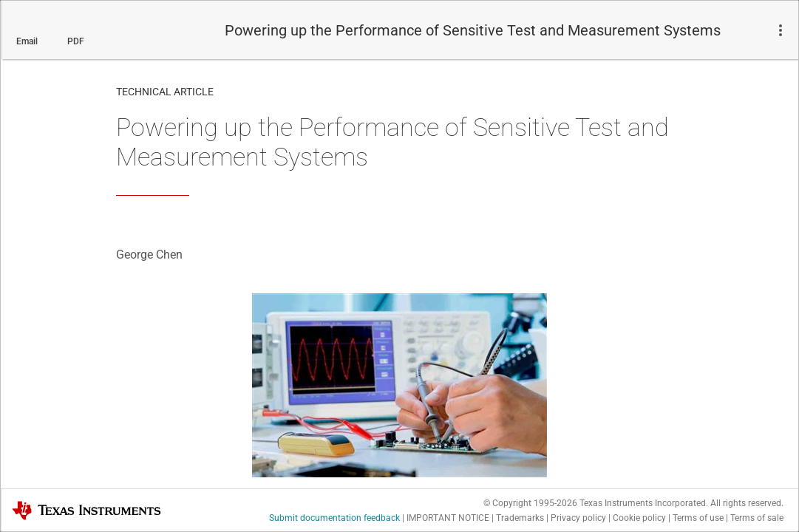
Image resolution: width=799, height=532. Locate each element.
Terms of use (698, 518)
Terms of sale (757, 518)
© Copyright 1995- (530, 503)
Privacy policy (578, 518)
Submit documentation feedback (334, 518)
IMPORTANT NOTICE (448, 518)
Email (27, 41)
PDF (76, 41)
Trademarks (520, 518)
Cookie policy (639, 518)
